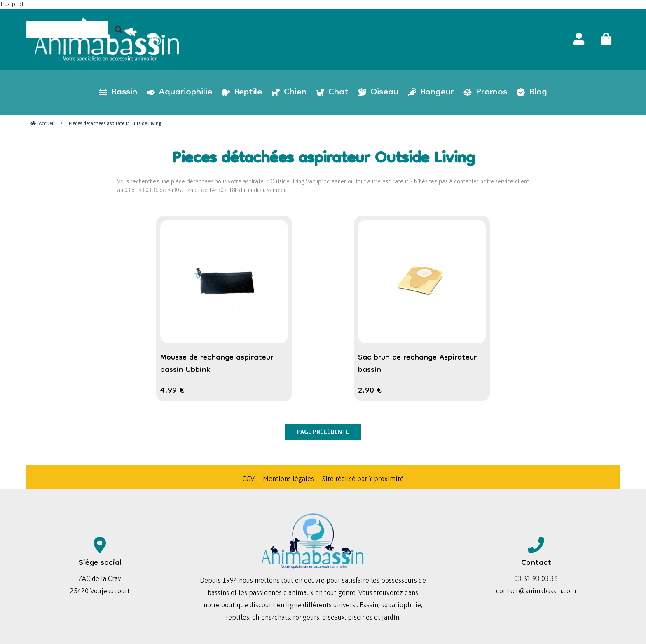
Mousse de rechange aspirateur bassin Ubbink (217, 364)
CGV (248, 479)
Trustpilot (12, 4)
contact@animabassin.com (536, 591)
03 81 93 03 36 (536, 578)
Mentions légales (288, 479)
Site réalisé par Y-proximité (363, 479)
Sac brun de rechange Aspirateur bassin (417, 364)
